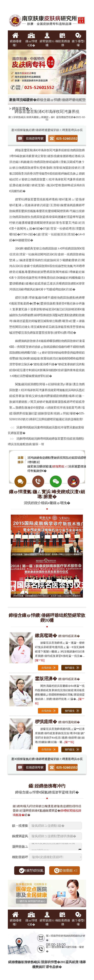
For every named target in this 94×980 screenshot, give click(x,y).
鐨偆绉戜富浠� (57, 636)
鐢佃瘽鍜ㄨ (68, 870)
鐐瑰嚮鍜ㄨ (60, 466)
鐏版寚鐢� (21, 109)
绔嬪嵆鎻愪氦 (33, 870)
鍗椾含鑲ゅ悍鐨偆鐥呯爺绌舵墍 (61, 100)
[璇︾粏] (40, 660)
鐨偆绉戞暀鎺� (57, 722)
